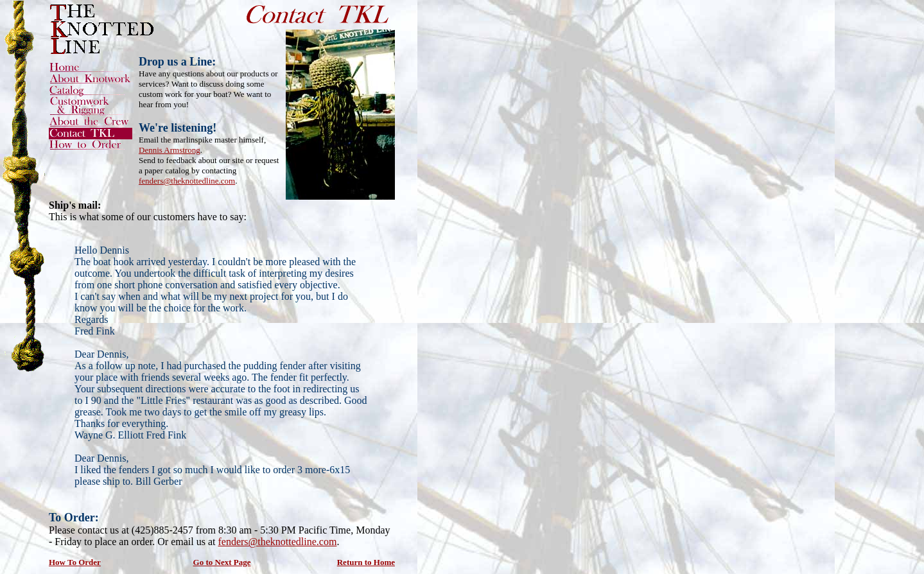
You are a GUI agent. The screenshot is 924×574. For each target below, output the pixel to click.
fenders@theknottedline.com (187, 181)
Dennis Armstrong (170, 150)
